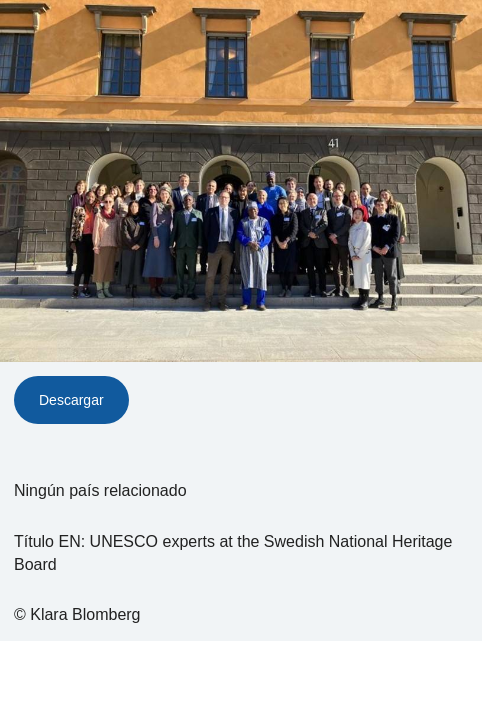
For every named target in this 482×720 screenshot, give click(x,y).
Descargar (71, 400)
